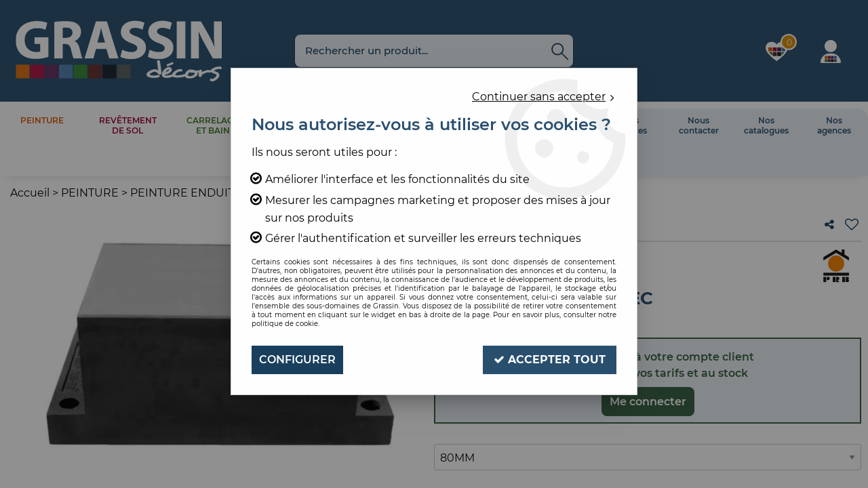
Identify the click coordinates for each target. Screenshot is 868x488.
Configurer (297, 360)
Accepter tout (550, 360)
